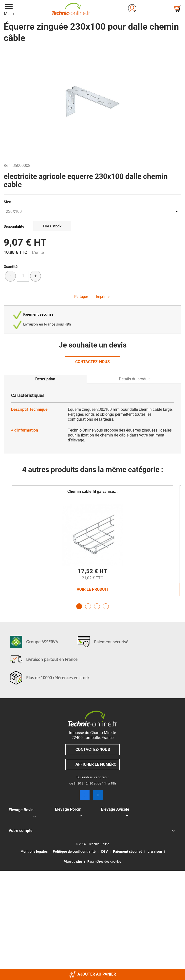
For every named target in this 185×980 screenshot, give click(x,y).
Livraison (155, 851)
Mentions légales (34, 851)
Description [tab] (45, 379)
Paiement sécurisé (128, 851)
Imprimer (103, 297)
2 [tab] (88, 606)
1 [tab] (79, 606)
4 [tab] (106, 606)
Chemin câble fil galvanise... (92, 491)
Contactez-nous (92, 362)
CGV (104, 851)
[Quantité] (23, 276)
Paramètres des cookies (104, 861)
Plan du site (73, 862)
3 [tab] (97, 606)
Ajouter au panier (92, 974)
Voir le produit (93, 589)
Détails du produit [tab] (134, 379)
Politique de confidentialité (74, 851)
